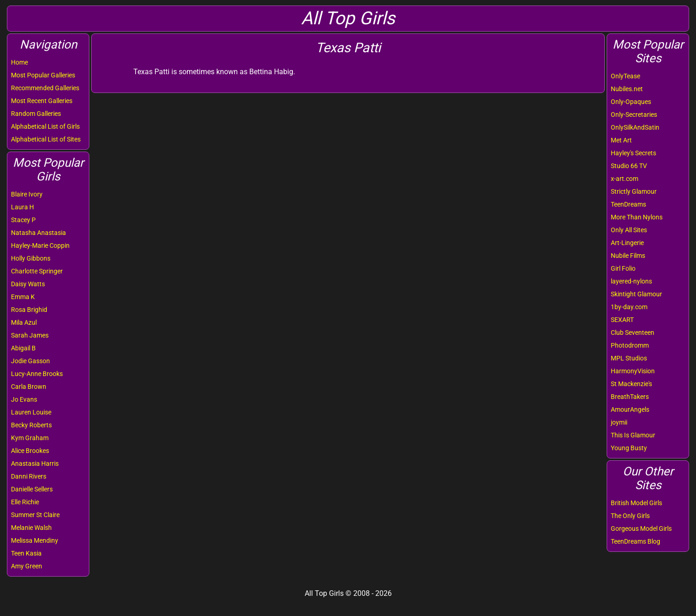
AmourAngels (630, 409)
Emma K (23, 297)
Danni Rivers (29, 476)
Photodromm (630, 345)
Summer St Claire (35, 515)
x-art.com (625, 179)
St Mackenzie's (631, 384)
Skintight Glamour (636, 294)
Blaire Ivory (27, 194)
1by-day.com (629, 307)
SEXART (622, 320)
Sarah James (30, 335)
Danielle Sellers (32, 489)
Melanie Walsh (31, 528)
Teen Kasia (26, 553)
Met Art (621, 140)
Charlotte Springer (37, 271)
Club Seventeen (633, 333)
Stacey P (23, 220)
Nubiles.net (627, 89)
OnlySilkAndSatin (635, 127)
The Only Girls (630, 516)
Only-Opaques (631, 102)
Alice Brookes (30, 451)
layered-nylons (631, 281)
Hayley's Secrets (633, 153)
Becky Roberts (31, 425)
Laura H (22, 207)
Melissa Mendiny (35, 540)
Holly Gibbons (31, 258)
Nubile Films (628, 256)
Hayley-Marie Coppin (40, 245)
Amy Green (27, 566)
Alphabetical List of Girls (45, 126)
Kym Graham (30, 438)
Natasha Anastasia (38, 233)
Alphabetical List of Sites (46, 139)
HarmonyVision (633, 371)
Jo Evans (24, 399)
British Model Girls (636, 503)
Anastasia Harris (35, 463)
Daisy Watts (28, 284)
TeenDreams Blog (636, 541)
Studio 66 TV (629, 166)
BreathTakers (630, 397)
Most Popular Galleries (43, 75)
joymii (619, 422)
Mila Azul (24, 322)
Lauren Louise (31, 412)
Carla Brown (29, 387)
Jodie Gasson (30, 361)
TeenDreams (628, 204)
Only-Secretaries (634, 114)
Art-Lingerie (627, 243)
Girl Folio (623, 268)
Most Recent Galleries (42, 101)
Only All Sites (629, 230)
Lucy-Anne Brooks (37, 374)
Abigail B (23, 348)
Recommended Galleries (45, 88)
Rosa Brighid (29, 310)
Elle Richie (25, 502)
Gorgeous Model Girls (641, 529)
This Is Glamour (633, 435)
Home (19, 62)
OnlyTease (625, 76)
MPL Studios (629, 358)
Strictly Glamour (634, 191)
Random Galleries (36, 114)
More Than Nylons (637, 217)
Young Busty (629, 448)
